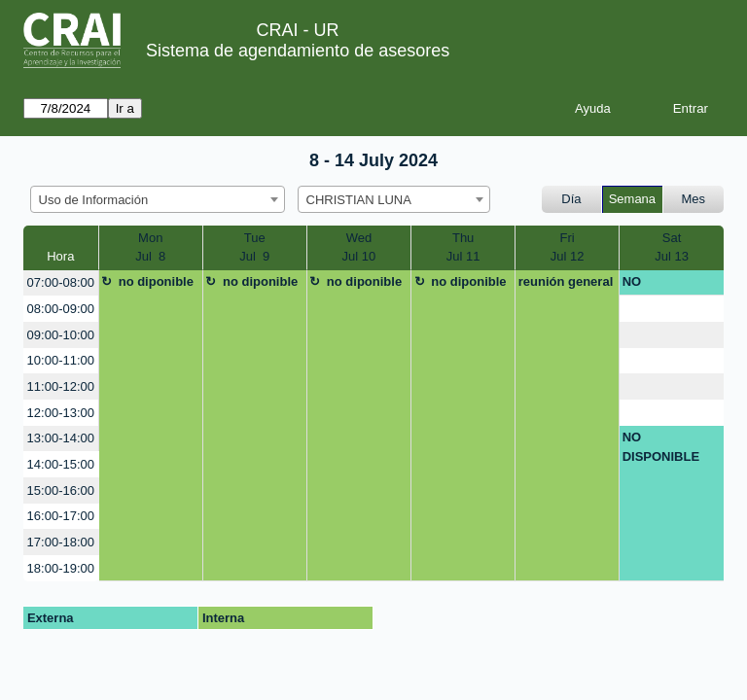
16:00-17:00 (61, 516)
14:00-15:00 (61, 464)
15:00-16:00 (61, 490)
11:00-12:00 (61, 386)
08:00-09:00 (61, 309)
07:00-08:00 (61, 282)
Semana (632, 199)
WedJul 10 (359, 247)
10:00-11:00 (61, 360)
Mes (694, 199)
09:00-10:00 (61, 335)
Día (571, 199)
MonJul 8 (150, 247)
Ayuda (593, 108)
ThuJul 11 (463, 247)
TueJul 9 (254, 247)
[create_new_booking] (672, 309)
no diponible (156, 281)
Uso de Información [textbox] (94, 200)
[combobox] (158, 199)
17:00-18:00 (61, 542)
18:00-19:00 (61, 568)
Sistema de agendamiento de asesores (298, 51)
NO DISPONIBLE (661, 285)
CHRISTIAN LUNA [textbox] (359, 200)
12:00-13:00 (61, 413)
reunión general (566, 281)
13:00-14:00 (61, 438)
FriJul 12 (568, 247)
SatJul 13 (672, 247)
